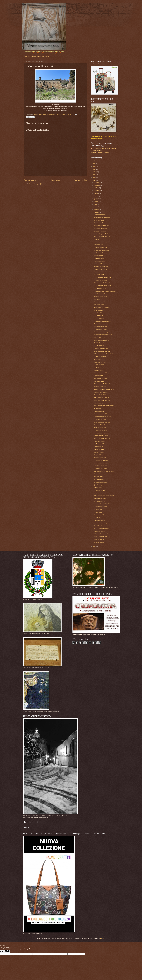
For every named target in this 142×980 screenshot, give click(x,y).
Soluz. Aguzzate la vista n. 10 (102, 400)
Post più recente (30, 180)
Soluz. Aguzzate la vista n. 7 (102, 463)
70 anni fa (97, 367)
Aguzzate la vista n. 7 (100, 493)
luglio (96, 196)
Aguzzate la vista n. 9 (100, 427)
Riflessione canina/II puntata (102, 302)
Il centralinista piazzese (100, 327)
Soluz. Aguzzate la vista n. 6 (102, 537)
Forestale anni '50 (99, 515)
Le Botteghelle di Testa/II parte (102, 277)
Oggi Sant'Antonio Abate (101, 348)
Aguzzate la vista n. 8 (100, 458)
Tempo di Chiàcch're (100, 215)
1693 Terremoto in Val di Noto (102, 417)
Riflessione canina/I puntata (102, 308)
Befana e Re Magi (99, 479)
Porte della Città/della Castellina (103, 335)
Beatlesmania (98, 324)
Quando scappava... (100, 485)
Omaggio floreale (99, 258)
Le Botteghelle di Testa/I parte (102, 286)
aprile (96, 204)
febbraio (97, 210)
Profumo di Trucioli (99, 305)
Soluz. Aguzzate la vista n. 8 (102, 438)
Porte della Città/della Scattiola (103, 321)
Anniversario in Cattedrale (101, 433)
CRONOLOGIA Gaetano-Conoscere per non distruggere (104, 149)
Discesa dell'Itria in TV (100, 452)
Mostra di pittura (98, 447)
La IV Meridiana (98, 310)
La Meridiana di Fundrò (100, 430)
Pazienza (96, 239)
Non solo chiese (98, 316)
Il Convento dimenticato (101, 228)
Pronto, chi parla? (99, 411)
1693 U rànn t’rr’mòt (99, 441)
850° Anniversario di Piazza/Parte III (104, 406)
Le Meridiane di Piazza (100, 444)
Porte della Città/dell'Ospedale (102, 272)
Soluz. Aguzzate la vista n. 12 (102, 351)
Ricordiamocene (98, 256)
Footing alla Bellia (99, 449)
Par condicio (97, 299)
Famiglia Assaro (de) (100, 498)
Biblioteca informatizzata (101, 267)
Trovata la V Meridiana (100, 269)
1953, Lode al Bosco (100, 531)
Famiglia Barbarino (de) (101, 466)
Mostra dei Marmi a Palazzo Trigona (104, 389)
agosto (96, 193)
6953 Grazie (97, 359)
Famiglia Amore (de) (100, 520)
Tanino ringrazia (98, 376)
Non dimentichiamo (99, 313)
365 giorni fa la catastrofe (101, 392)
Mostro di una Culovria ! (101, 253)
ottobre (96, 188)
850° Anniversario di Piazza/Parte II (104, 471)
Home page (55, 180)
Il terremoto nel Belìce (100, 362)
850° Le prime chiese (100, 338)
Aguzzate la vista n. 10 (100, 414)
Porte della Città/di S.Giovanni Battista (105, 291)
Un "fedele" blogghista (100, 357)
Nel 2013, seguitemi (99, 542)
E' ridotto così (98, 488)
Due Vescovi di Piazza (100, 288)
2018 (94, 166)
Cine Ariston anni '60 (100, 501)
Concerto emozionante (100, 507)
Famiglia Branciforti (99, 261)
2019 (94, 164)
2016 (94, 172)
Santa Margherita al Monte (101, 340)
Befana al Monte (99, 477)
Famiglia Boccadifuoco (100, 343)
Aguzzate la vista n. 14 (100, 280)
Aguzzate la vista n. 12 (100, 373)
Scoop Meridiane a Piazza (101, 397)
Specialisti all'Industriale (101, 378)
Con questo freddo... (100, 275)
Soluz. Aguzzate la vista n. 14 (102, 236)
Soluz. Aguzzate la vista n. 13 (102, 283)
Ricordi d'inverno (99, 245)
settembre (97, 191)
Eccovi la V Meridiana (100, 231)
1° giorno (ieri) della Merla (101, 234)
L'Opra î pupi (97, 518)
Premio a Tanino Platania (101, 395)
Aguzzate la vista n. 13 (100, 297)
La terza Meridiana (99, 365)
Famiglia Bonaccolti (99, 294)
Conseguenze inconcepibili (101, 523)
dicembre (97, 182)
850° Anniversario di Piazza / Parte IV (104, 354)
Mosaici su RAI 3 (99, 264)
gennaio (97, 212)
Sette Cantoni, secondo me (102, 529)
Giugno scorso (98, 509)
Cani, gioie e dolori (99, 318)
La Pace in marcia (99, 346)
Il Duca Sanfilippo (99, 381)
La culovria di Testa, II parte (102, 242)
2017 (94, 169)
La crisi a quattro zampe (101, 329)
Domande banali (99, 526)
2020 (94, 161)
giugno (96, 199)
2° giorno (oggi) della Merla (102, 226)
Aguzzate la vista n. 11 (100, 387)
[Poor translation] (7, 951)
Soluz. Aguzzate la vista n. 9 (102, 422)
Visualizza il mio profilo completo (100, 153)
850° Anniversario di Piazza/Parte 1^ (104, 496)
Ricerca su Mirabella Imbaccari (103, 425)
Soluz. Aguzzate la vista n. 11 (102, 384)
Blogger (102, 939)
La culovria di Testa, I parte (101, 250)
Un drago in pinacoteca (100, 468)
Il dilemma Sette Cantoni (101, 534)
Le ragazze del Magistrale (101, 460)
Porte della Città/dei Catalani (102, 217)
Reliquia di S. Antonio (100, 455)
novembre (97, 185)
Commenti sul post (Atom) (37, 184)
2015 (94, 175)
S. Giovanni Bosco (99, 220)
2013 (94, 180)
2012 (94, 546)
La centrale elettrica (99, 490)
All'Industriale (98, 408)
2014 (94, 177)
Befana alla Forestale (100, 474)
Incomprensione (98, 370)
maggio (96, 201)
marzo (96, 207)
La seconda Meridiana (100, 419)
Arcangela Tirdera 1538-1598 (102, 504)
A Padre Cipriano (99, 512)
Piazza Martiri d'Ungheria (101, 436)
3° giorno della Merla (100, 223)
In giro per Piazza (99, 539)
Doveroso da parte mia (100, 247)
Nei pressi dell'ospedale (101, 482)
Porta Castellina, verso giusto (102, 332)
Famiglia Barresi (98, 403)
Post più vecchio (80, 180)
